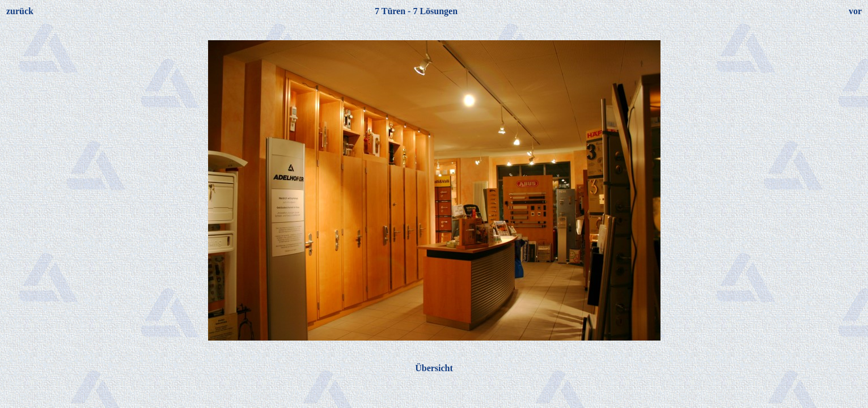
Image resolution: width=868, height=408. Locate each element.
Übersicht (434, 368)
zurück (20, 11)
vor (855, 11)
